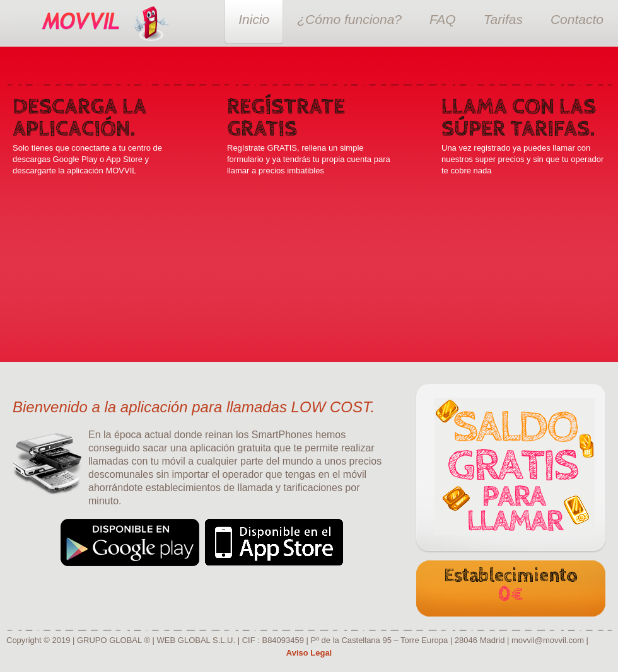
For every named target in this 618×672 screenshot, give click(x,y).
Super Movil (83, 23)
